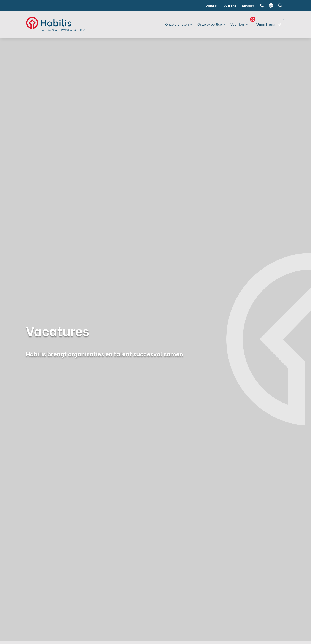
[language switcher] (271, 5)
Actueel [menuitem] (212, 6)
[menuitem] (262, 6)
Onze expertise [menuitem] (206, 24)
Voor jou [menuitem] (236, 24)
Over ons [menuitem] (230, 6)
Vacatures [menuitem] (263, 23)
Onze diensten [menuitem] (171, 24)
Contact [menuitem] (248, 6)
